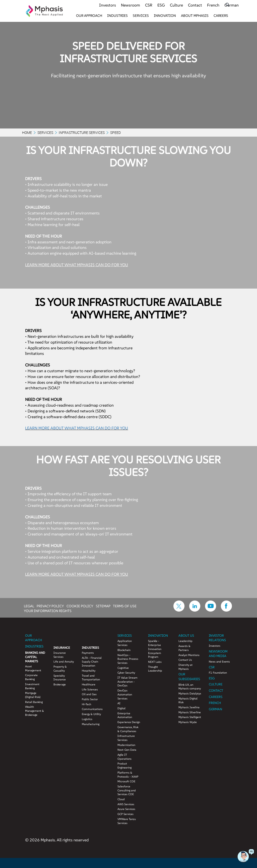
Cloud (121, 799)
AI (119, 703)
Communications (92, 709)
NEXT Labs (155, 662)
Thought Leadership (155, 669)
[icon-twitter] (179, 610)
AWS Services (126, 804)
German (232, 5)
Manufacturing (91, 724)
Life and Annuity (64, 662)
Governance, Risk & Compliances (128, 729)
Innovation (165, 16)
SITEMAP (103, 606)
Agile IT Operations (124, 757)
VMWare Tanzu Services (127, 821)
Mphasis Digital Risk (188, 700)
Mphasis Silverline (190, 712)
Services (141, 16)
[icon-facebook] (226, 610)
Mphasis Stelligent (190, 717)
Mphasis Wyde (188, 722)
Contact (195, 5)
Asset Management (33, 668)
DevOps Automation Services (125, 694)
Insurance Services (60, 655)
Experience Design (129, 722)
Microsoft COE (126, 781)
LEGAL (29, 606)
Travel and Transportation (91, 678)
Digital (121, 708)
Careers (221, 16)
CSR (149, 5)
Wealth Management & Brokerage (35, 711)
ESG (161, 5)
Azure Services (126, 809)
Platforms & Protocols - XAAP (128, 775)
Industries (117, 16)
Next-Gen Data (127, 750)
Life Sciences (90, 689)
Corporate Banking (31, 677)
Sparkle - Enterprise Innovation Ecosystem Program (155, 649)
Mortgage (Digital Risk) (33, 695)
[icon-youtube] (211, 610)
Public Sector (90, 699)
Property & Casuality (60, 669)
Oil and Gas (89, 694)
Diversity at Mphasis (185, 667)
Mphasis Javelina (189, 707)
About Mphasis (195, 16)
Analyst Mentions (189, 655)
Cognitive (123, 668)
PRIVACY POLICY (50, 606)
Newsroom (131, 5)
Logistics (87, 719)
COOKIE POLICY (80, 606)
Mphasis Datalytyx (190, 693)
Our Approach (89, 16)
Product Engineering (124, 766)
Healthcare (89, 684)
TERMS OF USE (125, 606)
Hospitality (89, 671)
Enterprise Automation (125, 715)
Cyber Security (126, 673)
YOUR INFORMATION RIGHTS (48, 611)
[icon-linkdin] (195, 610)
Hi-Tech (86, 704)
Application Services (125, 643)
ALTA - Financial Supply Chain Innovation (92, 662)
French (213, 5)
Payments (88, 653)
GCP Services (125, 814)
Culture (176, 5)
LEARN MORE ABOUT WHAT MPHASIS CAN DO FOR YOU (77, 265)
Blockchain (124, 650)
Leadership (185, 641)
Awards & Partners (184, 648)
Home (27, 132)
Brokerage (60, 684)
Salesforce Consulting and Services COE (127, 790)
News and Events (219, 662)
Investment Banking (32, 686)
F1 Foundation (218, 673)
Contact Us (185, 660)
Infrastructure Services (82, 132)
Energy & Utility (91, 714)
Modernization (126, 745)
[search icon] (228, 5)
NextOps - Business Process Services (128, 659)
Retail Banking (34, 702)
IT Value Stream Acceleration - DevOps (127, 682)
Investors (108, 5)
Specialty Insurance (60, 678)
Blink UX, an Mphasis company (190, 687)
